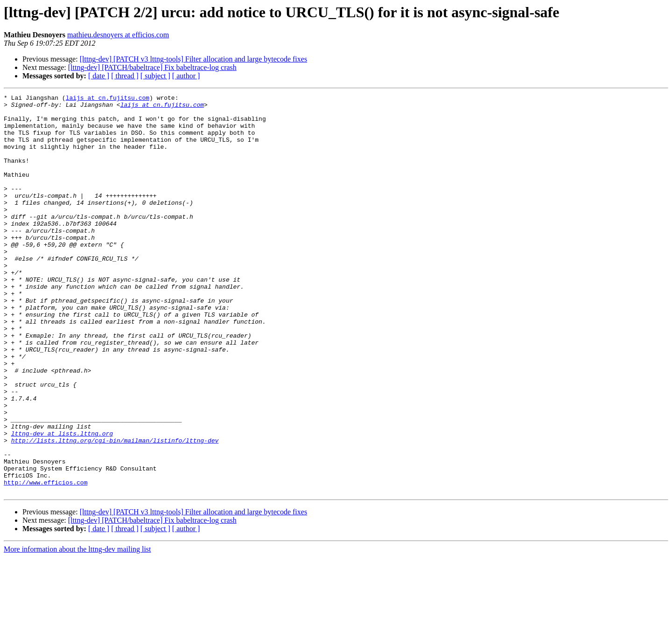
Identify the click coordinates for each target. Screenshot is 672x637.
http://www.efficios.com (45, 561)
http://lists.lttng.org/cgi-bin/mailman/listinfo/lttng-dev (115, 510)
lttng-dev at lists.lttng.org (62, 502)
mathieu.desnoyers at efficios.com (118, 35)
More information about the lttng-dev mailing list (77, 629)
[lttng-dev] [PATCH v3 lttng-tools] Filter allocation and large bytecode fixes (193, 59)
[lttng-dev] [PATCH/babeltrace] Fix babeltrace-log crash (152, 67)
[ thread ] (125, 76)
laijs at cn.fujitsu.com (108, 99)
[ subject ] (155, 76)
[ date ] (99, 76)
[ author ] (186, 76)
